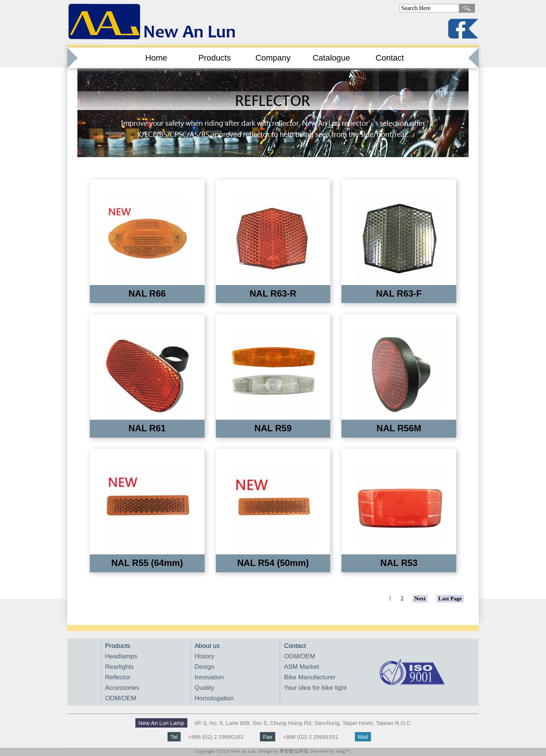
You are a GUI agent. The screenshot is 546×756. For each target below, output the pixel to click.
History (204, 656)
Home (156, 58)
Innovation (209, 677)
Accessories (122, 688)
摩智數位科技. (295, 751)
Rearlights (119, 667)
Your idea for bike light (315, 688)
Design (204, 667)
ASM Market (301, 667)
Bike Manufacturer (310, 677)
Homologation (214, 698)
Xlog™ (342, 751)
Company (273, 58)
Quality (204, 688)
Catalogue (331, 58)
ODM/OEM (121, 698)
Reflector (118, 677)
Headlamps (121, 656)
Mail (363, 737)
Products (214, 58)
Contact (390, 58)
